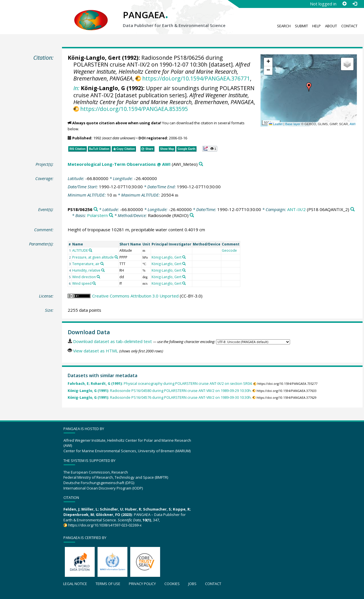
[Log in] (355, 4)
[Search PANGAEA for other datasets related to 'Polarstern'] (111, 215)
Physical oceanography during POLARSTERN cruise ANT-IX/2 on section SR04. (160, 384)
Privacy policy (142, 584)
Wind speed (82, 283)
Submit (301, 26)
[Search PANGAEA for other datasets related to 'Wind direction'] (98, 277)
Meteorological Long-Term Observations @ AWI (119, 164)
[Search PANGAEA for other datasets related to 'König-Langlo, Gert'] (184, 257)
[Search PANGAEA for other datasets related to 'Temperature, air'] (102, 264)
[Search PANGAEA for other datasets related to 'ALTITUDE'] (90, 250)
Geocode (229, 250)
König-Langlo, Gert (94, 58)
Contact (349, 26)
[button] (309, 87)
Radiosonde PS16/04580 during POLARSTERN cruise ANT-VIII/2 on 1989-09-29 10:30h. (160, 391)
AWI (352, 124)
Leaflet (276, 124)
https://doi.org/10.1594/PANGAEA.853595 (134, 109)
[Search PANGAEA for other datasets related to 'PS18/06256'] (96, 209)
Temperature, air (86, 264)
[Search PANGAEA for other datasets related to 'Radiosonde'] (192, 215)
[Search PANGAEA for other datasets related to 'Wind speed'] (94, 283)
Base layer (293, 124)
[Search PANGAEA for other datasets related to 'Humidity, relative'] (103, 270)
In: (76, 88)
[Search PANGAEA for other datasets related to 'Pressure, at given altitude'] (116, 257)
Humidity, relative (86, 270)
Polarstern (97, 215)
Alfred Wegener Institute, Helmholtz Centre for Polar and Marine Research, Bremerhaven (162, 71)
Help (317, 26)
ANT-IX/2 (296, 209)
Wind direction (84, 277)
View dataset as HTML (96, 351)
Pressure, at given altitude (93, 257)
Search (284, 26)
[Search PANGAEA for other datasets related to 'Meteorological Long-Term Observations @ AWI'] (201, 164)
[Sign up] (344, 4)
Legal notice (75, 584)
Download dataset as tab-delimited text (112, 341)
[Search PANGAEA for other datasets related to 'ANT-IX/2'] (352, 209)
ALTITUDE (80, 250)
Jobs (192, 584)
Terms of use (108, 584)
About (331, 26)
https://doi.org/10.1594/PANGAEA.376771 (196, 78)
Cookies (172, 584)
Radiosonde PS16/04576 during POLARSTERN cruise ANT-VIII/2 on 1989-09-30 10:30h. (160, 397)
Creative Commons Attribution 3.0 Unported (135, 296)
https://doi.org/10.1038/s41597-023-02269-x (105, 525)
